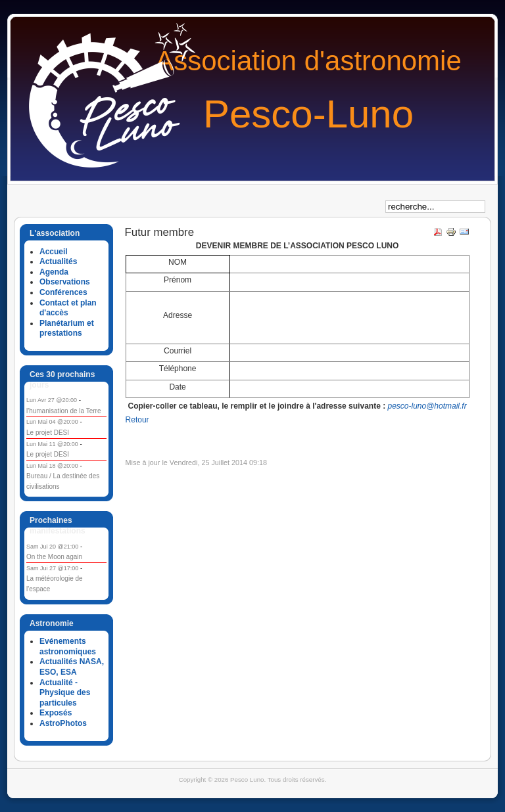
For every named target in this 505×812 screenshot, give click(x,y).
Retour (137, 420)
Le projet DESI (48, 433)
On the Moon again (54, 557)
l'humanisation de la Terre (63, 411)
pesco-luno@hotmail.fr (427, 406)
